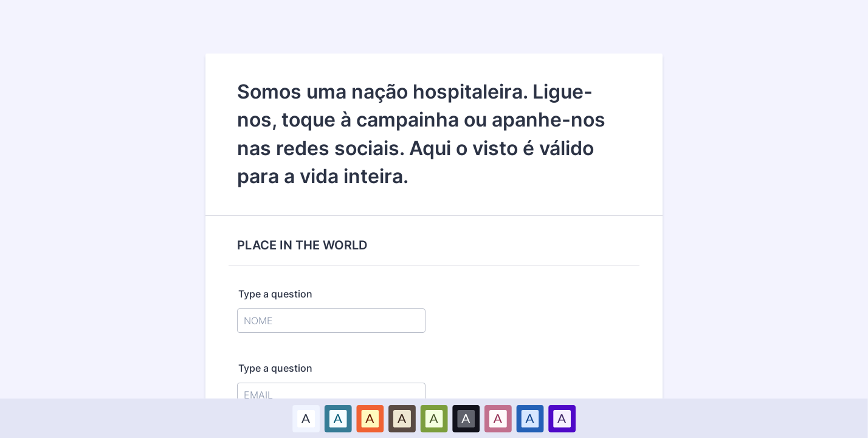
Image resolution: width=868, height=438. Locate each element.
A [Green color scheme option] (434, 418)
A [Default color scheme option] (306, 418)
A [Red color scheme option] (370, 418)
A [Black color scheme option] (466, 418)
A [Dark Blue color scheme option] (530, 418)
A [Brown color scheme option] (402, 418)
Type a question (275, 294)
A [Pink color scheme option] (498, 418)
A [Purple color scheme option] (562, 418)
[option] (306, 418)
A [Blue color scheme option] (338, 418)
